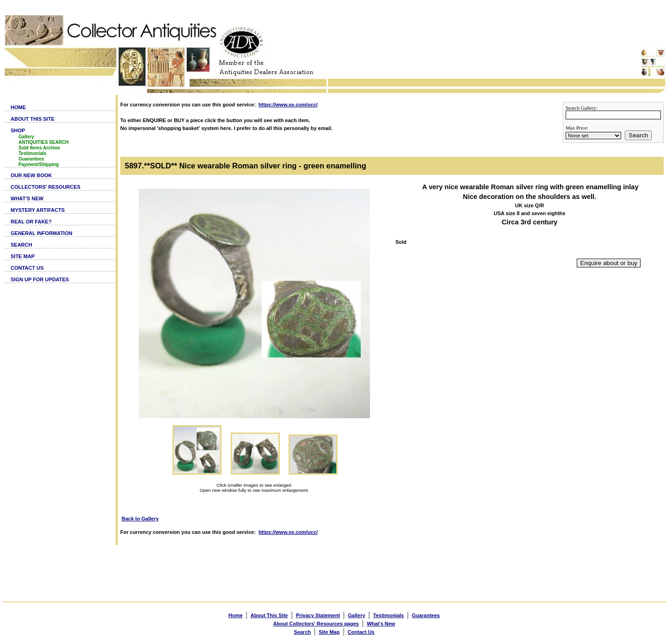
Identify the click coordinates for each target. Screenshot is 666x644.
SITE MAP (23, 256)
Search (638, 135)
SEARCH (21, 245)
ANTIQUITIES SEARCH (43, 142)
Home (236, 615)
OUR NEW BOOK (31, 175)
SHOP (18, 130)
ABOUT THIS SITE (33, 119)
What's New (381, 624)
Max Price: (577, 128)
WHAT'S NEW (27, 198)
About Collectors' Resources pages (316, 624)
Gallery (26, 137)
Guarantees (31, 159)
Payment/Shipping (39, 164)
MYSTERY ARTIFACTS (38, 210)
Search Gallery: (582, 108)
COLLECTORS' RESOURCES (46, 187)
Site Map (329, 632)
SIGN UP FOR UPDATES (40, 279)
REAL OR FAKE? (31, 222)
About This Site (269, 615)
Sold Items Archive (39, 148)
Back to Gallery (140, 519)
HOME (18, 107)
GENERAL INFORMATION (41, 233)
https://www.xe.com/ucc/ (288, 105)
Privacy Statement (318, 615)
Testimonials (32, 153)
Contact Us (361, 632)
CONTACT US (27, 268)
